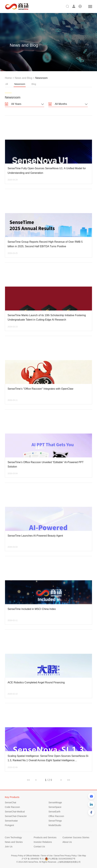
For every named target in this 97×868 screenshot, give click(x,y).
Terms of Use (47, 856)
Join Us (9, 847)
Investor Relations (43, 842)
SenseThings (55, 821)
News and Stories (14, 842)
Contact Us (39, 847)
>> (69, 780)
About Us (67, 842)
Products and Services (45, 837)
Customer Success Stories (76, 837)
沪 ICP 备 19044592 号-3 (32, 859)
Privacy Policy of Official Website (25, 856)
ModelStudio (55, 825)
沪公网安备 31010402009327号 (60, 859)
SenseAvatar (11, 821)
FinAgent (9, 825)
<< (28, 780)
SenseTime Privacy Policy (65, 856)
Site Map (82, 856)
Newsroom (20, 85)
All (7, 84)
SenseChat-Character (16, 816)
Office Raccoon (56, 816)
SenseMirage (55, 802)
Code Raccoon (12, 807)
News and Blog (24, 78)
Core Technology (13, 837)
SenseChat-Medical (15, 812)
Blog (34, 84)
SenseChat (10, 802)
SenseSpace (55, 807)
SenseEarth (55, 812)
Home (8, 78)
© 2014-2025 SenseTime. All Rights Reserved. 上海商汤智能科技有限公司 (48, 862)
